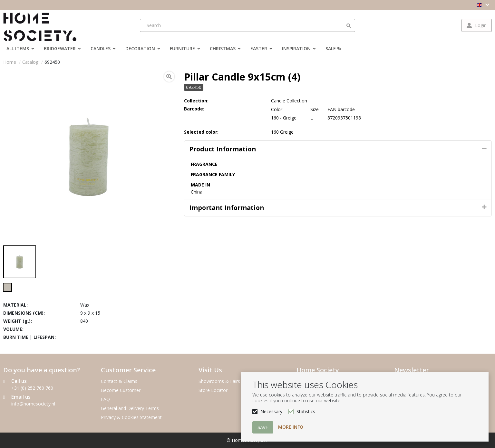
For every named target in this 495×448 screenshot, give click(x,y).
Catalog (30, 62)
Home (10, 62)
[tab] (338, 149)
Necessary (271, 411)
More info (291, 427)
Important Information (227, 208)
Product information (223, 149)
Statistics (306, 411)
